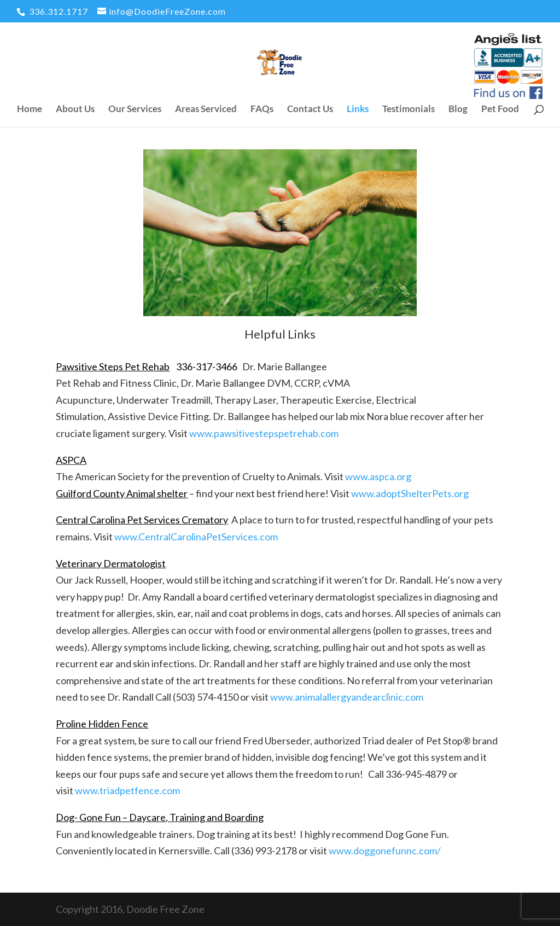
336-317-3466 (207, 366)
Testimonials (409, 110)
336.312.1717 (57, 11)
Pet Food (500, 110)
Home (30, 110)
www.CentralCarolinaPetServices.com (196, 537)
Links (358, 110)
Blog (458, 110)
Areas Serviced (206, 110)
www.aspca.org (378, 476)
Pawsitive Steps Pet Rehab (113, 366)
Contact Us (310, 110)
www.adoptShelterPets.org (410, 493)
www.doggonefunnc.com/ (385, 851)
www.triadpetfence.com (127, 790)
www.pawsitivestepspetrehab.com (264, 433)
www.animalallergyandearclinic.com (347, 697)
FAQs (262, 110)
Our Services (135, 110)
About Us (75, 110)
